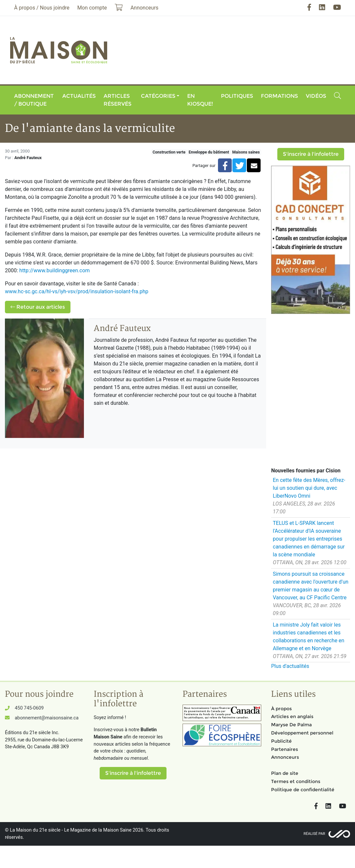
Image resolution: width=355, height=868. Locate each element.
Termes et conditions (296, 781)
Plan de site (285, 773)
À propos (281, 709)
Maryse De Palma (291, 725)
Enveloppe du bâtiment (209, 152)
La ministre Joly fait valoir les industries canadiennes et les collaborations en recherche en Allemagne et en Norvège (308, 637)
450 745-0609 (29, 708)
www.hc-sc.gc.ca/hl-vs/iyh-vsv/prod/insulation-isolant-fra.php (77, 291)
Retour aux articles (38, 307)
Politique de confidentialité (303, 790)
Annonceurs (285, 757)
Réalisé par (314, 834)
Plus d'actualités (290, 666)
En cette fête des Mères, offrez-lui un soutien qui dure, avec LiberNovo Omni (309, 488)
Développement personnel (302, 733)
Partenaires (285, 749)
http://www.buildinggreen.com (55, 270)
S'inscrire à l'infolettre (311, 154)
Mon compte (92, 8)
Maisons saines (246, 152)
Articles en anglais (292, 716)
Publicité (281, 741)
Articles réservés (118, 100)
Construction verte (169, 152)
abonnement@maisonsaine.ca (47, 718)
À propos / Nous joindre (42, 8)
